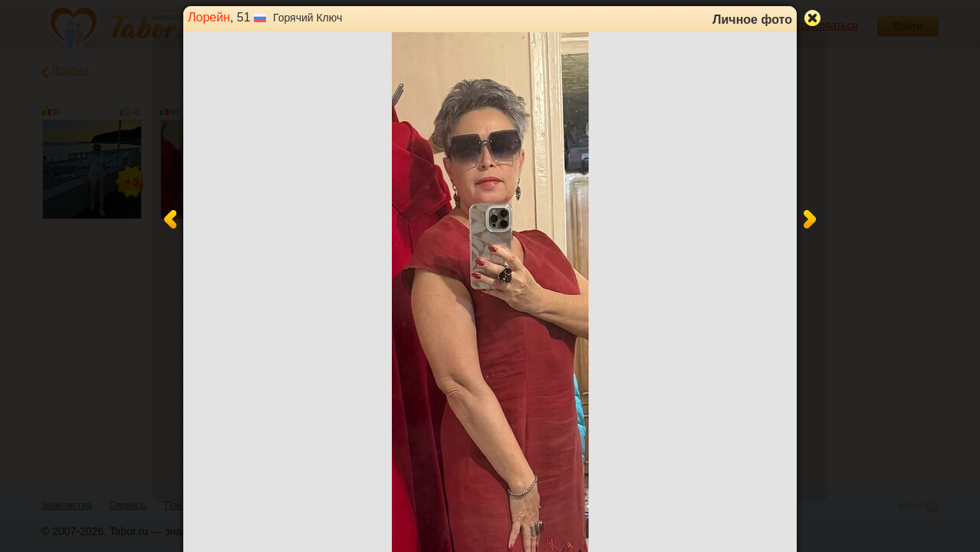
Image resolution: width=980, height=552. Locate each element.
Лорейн (209, 17)
